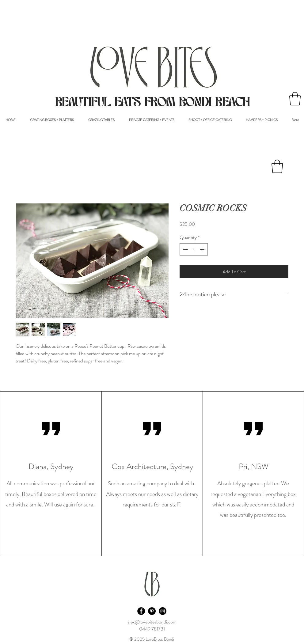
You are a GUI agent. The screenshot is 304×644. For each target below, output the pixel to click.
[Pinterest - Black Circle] (152, 611)
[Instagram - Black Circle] (163, 611)
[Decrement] (185, 249)
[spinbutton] (194, 249)
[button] (295, 99)
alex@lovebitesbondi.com (152, 622)
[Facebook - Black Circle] (141, 611)
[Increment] (203, 249)
